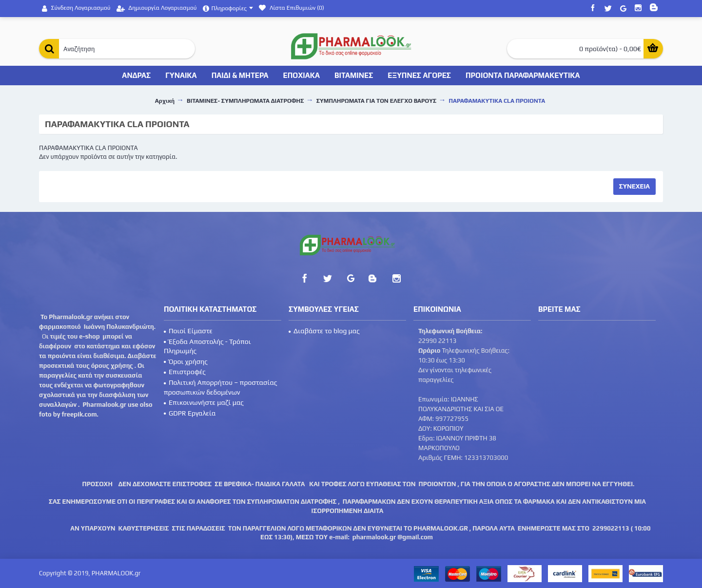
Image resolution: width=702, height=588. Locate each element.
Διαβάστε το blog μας (324, 331)
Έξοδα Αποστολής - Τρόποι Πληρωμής (207, 346)
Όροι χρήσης (186, 361)
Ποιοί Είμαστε (188, 331)
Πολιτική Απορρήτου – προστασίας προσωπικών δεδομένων (221, 387)
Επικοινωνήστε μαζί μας (204, 402)
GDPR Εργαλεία (190, 413)
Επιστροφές (185, 372)
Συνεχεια (634, 186)
